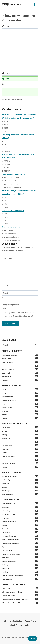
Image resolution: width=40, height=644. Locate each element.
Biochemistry (20, 480)
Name (5, 297)
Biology (20, 389)
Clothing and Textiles (20, 514)
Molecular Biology (20, 494)
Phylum (20, 547)
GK (5, 621)
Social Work (20, 568)
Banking (20, 435)
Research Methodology (20, 561)
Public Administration (20, 463)
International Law (20, 532)
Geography (20, 411)
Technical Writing (20, 579)
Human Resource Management (20, 460)
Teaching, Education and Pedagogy (20, 575)
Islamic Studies (20, 373)
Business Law (20, 438)
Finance (20, 453)
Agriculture (20, 507)
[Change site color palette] (33, 638)
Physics (20, 414)
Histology (20, 487)
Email (5, 309)
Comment (6, 285)
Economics (20, 449)
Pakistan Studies (20, 376)
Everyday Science (20, 366)
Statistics (20, 467)
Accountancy (20, 427)
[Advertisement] (20, 50)
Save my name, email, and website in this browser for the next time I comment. (20, 314)
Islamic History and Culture (20, 539)
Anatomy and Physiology (20, 476)
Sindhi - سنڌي (20, 565)
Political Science (20, 550)
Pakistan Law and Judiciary (20, 543)
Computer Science (20, 396)
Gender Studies (20, 529)
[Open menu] (36, 4)
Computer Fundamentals (20, 355)
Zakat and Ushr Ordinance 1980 (20, 603)
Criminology (20, 518)
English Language (20, 362)
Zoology (20, 418)
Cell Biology (20, 483)
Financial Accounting (20, 456)
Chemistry (20, 393)
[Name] (20, 293)
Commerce (20, 442)
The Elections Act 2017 (20, 595)
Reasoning (20, 380)
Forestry (20, 525)
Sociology (20, 572)
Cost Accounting (20, 445)
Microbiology (20, 491)
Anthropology (20, 511)
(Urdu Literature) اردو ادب (20, 503)
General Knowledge (20, 369)
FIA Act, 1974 (20, 588)
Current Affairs (20, 358)
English (27, 625)
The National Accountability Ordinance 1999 (20, 599)
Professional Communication (20, 554)
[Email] (20, 305)
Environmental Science (20, 400)
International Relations (20, 536)
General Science (20, 407)
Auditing (20, 431)
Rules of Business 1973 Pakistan (20, 592)
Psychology (20, 557)
